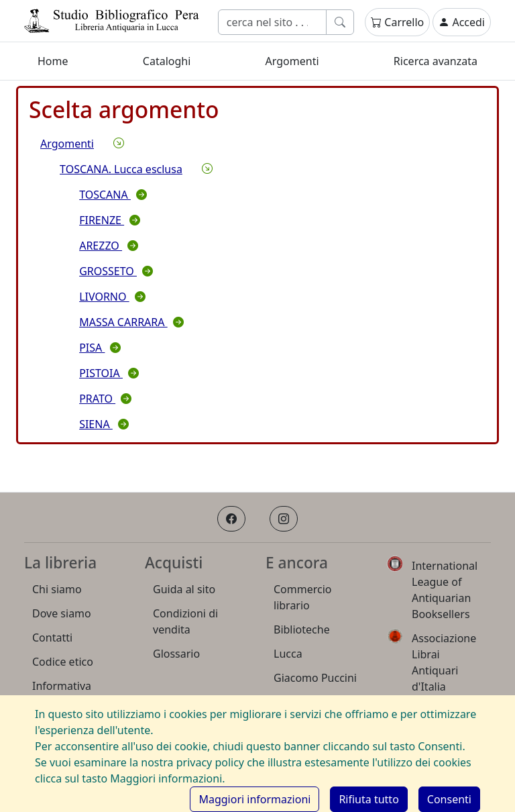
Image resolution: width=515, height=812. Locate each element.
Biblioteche (302, 629)
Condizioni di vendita (185, 621)
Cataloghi (167, 61)
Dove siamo (62, 613)
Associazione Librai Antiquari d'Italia (444, 662)
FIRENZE (110, 220)
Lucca (288, 654)
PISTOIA (109, 373)
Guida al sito (184, 589)
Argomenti (292, 61)
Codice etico (63, 662)
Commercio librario (303, 597)
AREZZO (109, 246)
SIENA (104, 424)
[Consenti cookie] (449, 799)
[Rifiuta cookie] (368, 799)
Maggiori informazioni (254, 799)
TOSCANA (113, 195)
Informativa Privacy (62, 694)
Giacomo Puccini (315, 678)
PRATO (105, 399)
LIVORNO (112, 297)
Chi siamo (57, 589)
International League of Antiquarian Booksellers (445, 590)
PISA (100, 348)
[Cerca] (272, 22)
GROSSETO (116, 271)
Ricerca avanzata (436, 61)
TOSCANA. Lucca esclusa (121, 169)
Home (53, 61)
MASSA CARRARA (131, 322)
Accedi (462, 22)
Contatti (52, 638)
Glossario (176, 654)
